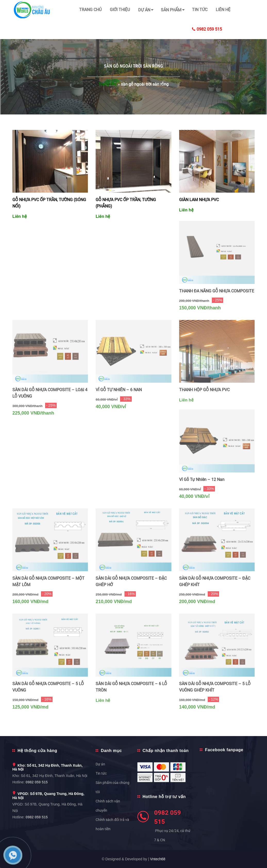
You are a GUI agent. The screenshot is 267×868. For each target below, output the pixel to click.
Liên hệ (223, 10)
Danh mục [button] (111, 751)
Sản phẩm (171, 10)
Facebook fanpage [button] (224, 750)
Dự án (144, 10)
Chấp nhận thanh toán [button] (166, 751)
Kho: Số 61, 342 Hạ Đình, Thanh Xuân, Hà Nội (47, 767)
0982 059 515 (207, 29)
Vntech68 (158, 859)
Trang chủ (90, 10)
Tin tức (200, 10)
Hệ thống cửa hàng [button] (37, 751)
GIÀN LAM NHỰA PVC (199, 200)
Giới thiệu (120, 10)
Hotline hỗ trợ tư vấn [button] (164, 797)
